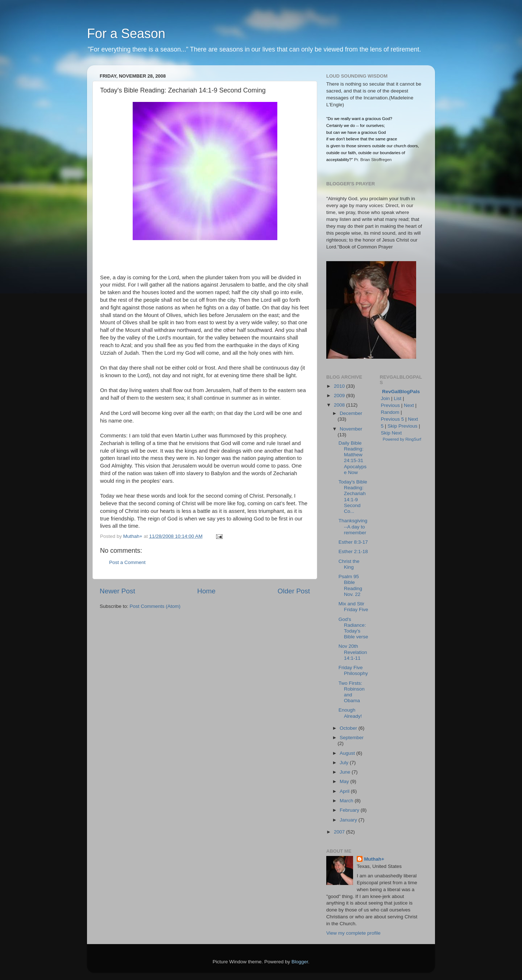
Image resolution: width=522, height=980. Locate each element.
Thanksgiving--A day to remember (353, 526)
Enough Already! (350, 713)
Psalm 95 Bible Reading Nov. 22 (350, 585)
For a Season (126, 34)
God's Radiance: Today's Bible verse (353, 628)
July (345, 763)
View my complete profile (353, 933)
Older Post (294, 591)
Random (390, 412)
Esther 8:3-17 (353, 542)
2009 (340, 396)
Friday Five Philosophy (353, 670)
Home (206, 591)
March (347, 801)
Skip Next (391, 433)
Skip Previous (403, 426)
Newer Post (117, 591)
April (345, 791)
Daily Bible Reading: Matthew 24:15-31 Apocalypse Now (353, 458)
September (352, 738)
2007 (340, 832)
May (345, 781)
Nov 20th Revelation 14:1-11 (353, 652)
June (346, 772)
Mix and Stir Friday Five (353, 607)
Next (409, 405)
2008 (340, 405)
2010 (340, 386)
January (349, 820)
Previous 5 (393, 419)
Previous (391, 405)
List (397, 398)
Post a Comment (127, 562)
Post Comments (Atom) (155, 606)
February (350, 810)
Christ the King (349, 564)
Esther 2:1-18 (353, 551)
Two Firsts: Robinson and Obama (352, 692)
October (349, 728)
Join (386, 398)
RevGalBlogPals (401, 392)
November (351, 429)
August (348, 753)
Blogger (300, 962)
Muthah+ (374, 859)
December (351, 413)
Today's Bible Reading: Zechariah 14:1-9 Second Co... (353, 497)
